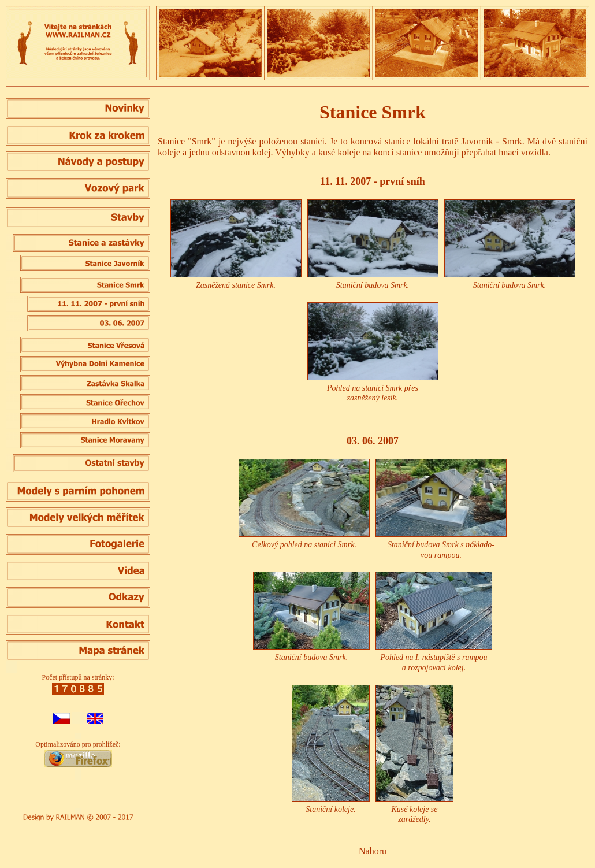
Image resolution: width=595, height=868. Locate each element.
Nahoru (373, 851)
